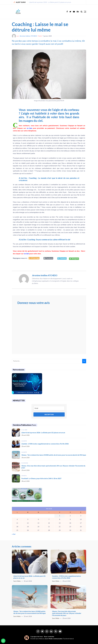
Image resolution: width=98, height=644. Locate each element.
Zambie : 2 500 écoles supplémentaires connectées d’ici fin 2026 (45, 444)
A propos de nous (37, 637)
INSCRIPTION (49, 414)
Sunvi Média (17, 581)
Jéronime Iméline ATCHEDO (28, 36)
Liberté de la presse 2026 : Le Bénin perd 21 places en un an (50, 2)
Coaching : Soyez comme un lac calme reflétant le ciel (49, 240)
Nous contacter (49, 637)
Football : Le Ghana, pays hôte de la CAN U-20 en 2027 (41, 478)
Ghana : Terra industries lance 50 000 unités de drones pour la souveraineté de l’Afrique (54, 455)
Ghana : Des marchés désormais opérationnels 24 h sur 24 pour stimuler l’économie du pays (67, 613)
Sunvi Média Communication (54, 639)
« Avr (14, 534)
